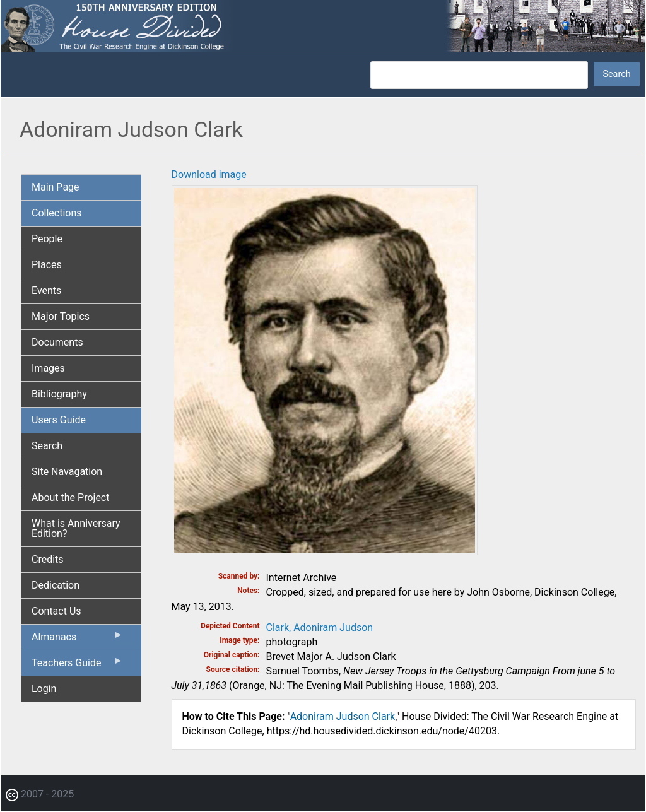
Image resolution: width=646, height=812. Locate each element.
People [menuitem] (47, 239)
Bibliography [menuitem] (59, 394)
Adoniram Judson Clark (343, 716)
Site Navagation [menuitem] (67, 472)
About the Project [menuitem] (70, 497)
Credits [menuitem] (48, 559)
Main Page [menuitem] (56, 187)
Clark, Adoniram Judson (320, 627)
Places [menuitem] (47, 265)
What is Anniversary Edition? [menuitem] (76, 528)
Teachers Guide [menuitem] (78, 666)
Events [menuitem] (46, 291)
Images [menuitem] (48, 368)
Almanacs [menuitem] (78, 640)
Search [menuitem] (47, 446)
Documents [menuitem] (57, 342)
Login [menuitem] (44, 689)
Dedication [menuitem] (56, 585)
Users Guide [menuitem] (59, 420)
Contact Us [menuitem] (56, 611)
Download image (209, 174)
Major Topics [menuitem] (61, 316)
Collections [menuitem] (57, 213)
